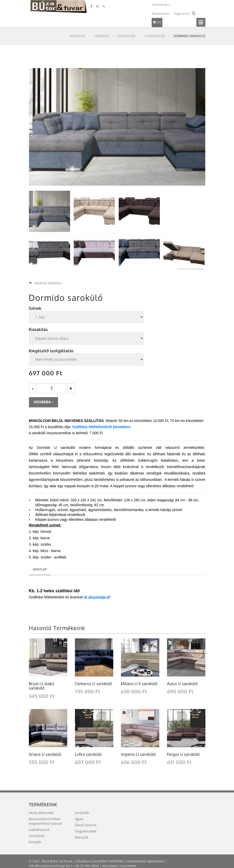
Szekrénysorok (39, 830)
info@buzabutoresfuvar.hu (50, 866)
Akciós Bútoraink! (41, 813)
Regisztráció (182, 13)
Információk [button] (160, 4)
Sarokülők (127, 36)
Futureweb (128, 866)
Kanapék (35, 842)
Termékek (102, 36)
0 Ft (157, 22)
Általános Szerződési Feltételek (100, 861)
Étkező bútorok (86, 825)
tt (86, 597)
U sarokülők (155, 36)
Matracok (82, 837)
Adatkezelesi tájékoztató (146, 861)
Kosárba (44, 402)
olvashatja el (99, 597)
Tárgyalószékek (86, 831)
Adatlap (40, 569)
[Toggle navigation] (201, 22)
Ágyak (79, 819)
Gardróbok (37, 836)
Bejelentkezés (161, 13)
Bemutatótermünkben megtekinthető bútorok (46, 821)
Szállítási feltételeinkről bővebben (101, 427)
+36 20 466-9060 (87, 866)
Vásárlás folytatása (45, 283)
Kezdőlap (77, 36)
